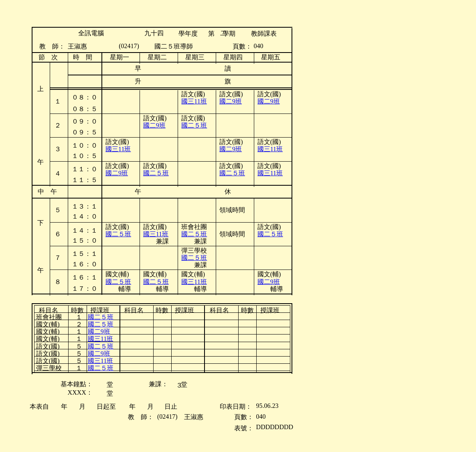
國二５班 (194, 125)
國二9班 (154, 125)
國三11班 (118, 149)
